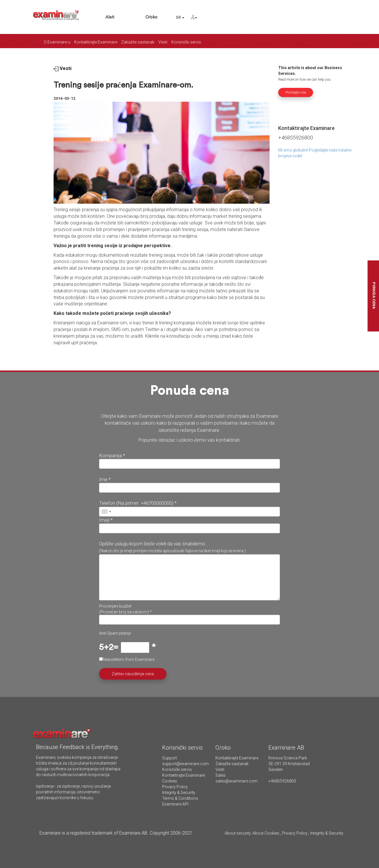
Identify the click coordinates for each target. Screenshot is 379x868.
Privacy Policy (175, 787)
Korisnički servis (186, 42)
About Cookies (266, 833)
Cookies (170, 781)
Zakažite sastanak (138, 42)
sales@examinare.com (236, 781)
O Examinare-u (57, 42)
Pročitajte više (296, 92)
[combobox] (106, 512)
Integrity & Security (179, 793)
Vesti (163, 42)
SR (180, 18)
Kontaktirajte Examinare (96, 42)
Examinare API (175, 804)
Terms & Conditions (180, 798)
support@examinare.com (185, 764)
